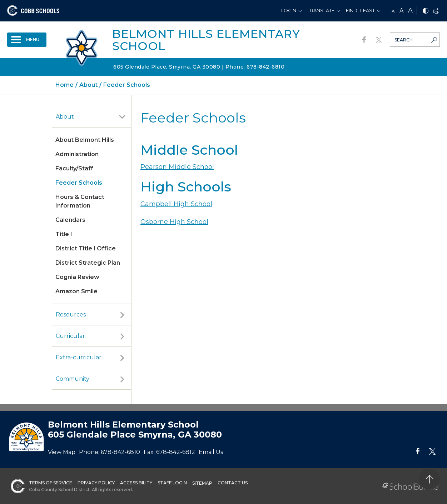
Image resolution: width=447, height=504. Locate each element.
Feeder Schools (79, 183)
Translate (321, 10)
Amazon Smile (76, 291)
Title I (64, 234)
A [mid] (401, 11)
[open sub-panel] (122, 117)
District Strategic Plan (88, 263)
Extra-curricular (79, 357)
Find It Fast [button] (360, 10)
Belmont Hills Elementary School (206, 40)
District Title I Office (86, 248)
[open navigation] (27, 40)
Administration (77, 154)
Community (73, 379)
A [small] (393, 11)
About (65, 117)
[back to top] (429, 479)
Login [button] (289, 10)
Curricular (70, 336)
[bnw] (426, 11)
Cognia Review (77, 277)
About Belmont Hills (85, 140)
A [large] (410, 10)
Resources (71, 315)
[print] (436, 11)
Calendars (70, 220)
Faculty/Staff (74, 168)
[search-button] (434, 41)
